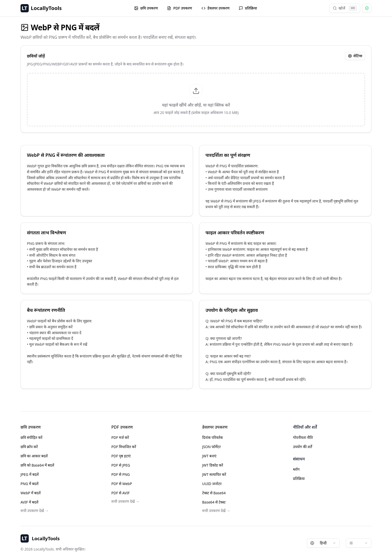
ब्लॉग (296, 469)
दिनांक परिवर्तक (213, 437)
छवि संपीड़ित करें (31, 437)
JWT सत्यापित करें (214, 474)
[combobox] (323, 543)
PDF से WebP (122, 484)
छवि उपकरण (146, 8)
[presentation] (196, 100)
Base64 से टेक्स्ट (214, 502)
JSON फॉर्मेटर (211, 447)
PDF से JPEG (121, 465)
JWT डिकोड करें (213, 465)
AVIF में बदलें (29, 502)
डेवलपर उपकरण (215, 8)
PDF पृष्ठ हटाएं (121, 456)
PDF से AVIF (121, 493)
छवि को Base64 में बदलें (37, 465)
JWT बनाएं (209, 456)
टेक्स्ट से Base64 (214, 493)
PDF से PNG (121, 474)
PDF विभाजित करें (124, 447)
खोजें (345, 8)
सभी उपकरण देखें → (35, 511)
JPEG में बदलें (30, 474)
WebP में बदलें (31, 493)
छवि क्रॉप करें (29, 447)
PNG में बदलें (30, 484)
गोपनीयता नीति (303, 437)
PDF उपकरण (179, 8)
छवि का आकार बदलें (34, 456)
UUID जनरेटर (212, 484)
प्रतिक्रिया (248, 8)
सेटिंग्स (355, 56)
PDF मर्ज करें (120, 437)
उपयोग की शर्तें (302, 447)
